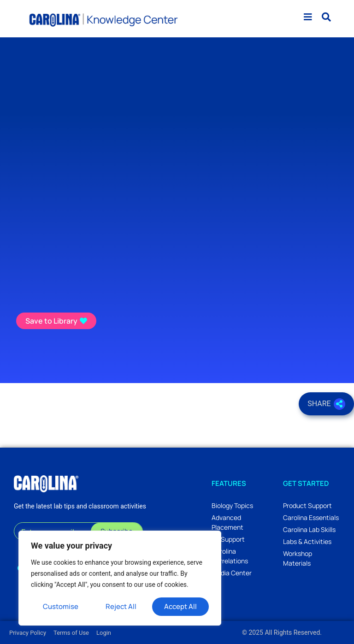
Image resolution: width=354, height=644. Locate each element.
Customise (61, 606)
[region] (120, 578)
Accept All (180, 606)
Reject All (121, 606)
